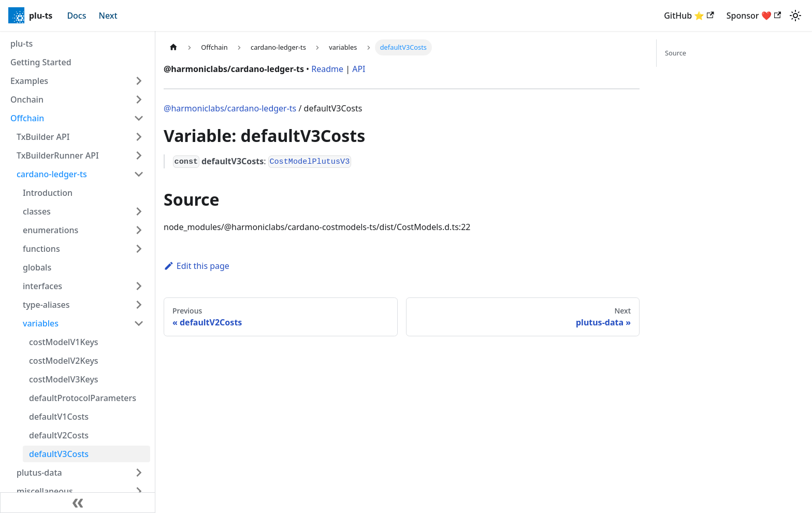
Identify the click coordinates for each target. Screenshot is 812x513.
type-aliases (46, 305)
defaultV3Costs (59, 454)
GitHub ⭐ (689, 16)
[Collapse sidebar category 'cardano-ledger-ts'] (139, 174)
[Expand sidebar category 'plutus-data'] (139, 473)
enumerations (50, 230)
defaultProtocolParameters (83, 398)
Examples (29, 81)
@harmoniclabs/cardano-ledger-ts (230, 108)
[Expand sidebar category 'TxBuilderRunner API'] (139, 155)
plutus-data (39, 473)
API (359, 69)
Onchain (27, 99)
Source (676, 53)
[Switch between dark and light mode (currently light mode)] (795, 16)
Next (108, 16)
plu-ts (21, 44)
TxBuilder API (43, 137)
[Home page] (173, 47)
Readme (327, 69)
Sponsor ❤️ (754, 16)
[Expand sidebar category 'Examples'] (139, 81)
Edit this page (197, 266)
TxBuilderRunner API (58, 155)
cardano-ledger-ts (52, 174)
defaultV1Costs (59, 417)
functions (41, 249)
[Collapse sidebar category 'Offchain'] (139, 118)
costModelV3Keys (64, 379)
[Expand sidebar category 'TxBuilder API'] (139, 137)
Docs (76, 16)
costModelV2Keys (64, 361)
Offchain (27, 118)
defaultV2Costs (59, 435)
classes (37, 211)
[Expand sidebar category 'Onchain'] (139, 99)
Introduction (48, 193)
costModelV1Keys (64, 342)
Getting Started (41, 62)
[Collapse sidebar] (78, 503)
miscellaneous (45, 491)
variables (41, 323)
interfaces (42, 286)
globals (37, 267)
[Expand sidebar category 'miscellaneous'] (139, 491)
